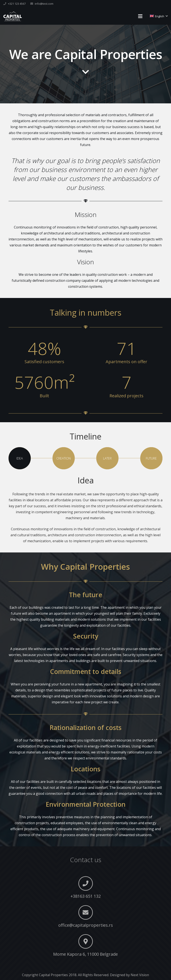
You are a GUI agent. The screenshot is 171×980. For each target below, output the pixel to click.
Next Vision (140, 975)
